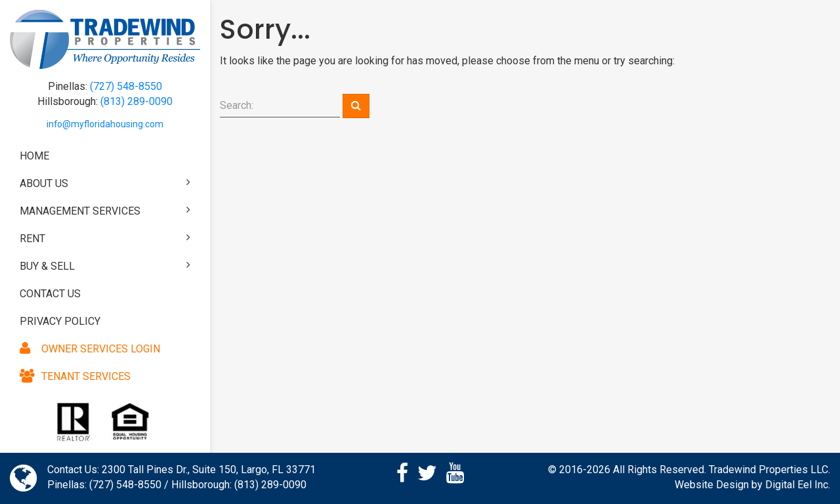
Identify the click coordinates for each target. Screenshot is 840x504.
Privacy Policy (60, 321)
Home (34, 156)
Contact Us (50, 294)
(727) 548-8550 (126, 86)
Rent (105, 238)
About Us (105, 183)
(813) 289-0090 (136, 101)
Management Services (105, 211)
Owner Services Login (90, 349)
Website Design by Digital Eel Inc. (752, 485)
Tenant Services (75, 376)
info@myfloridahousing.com (105, 124)
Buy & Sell (105, 266)
